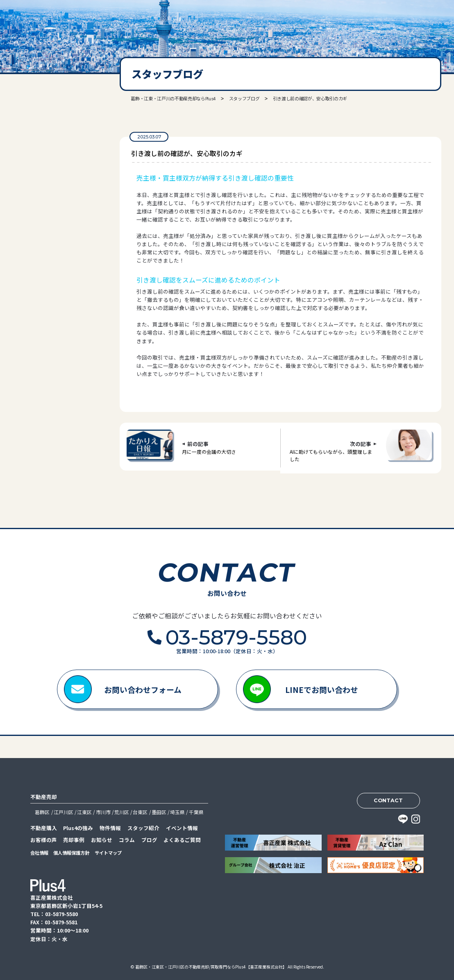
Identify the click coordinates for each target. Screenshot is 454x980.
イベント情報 (182, 828)
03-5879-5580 (50, 175)
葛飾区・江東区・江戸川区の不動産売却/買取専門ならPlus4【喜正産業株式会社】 (211, 967)
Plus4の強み (78, 828)
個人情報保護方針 (71, 853)
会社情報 (39, 853)
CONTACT (388, 800)
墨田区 (159, 812)
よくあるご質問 (182, 840)
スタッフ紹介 (143, 828)
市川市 (103, 812)
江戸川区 (64, 812)
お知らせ (102, 840)
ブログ (149, 840)
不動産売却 (44, 797)
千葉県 (196, 812)
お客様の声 (44, 840)
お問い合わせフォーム (143, 689)
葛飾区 (42, 812)
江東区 (84, 812)
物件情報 (110, 828)
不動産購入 (44, 828)
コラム (127, 840)
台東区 (140, 812)
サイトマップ (108, 853)
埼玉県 (177, 812)
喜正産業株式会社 (46, 25)
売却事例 (74, 840)
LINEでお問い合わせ (322, 689)
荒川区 (122, 812)
